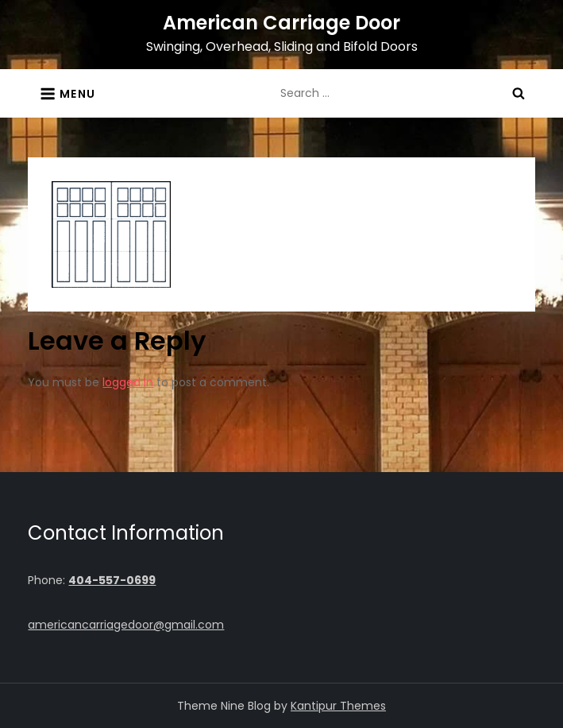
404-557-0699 (112, 580)
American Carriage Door (281, 23)
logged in (128, 382)
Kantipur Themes (338, 706)
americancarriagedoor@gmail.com (126, 625)
